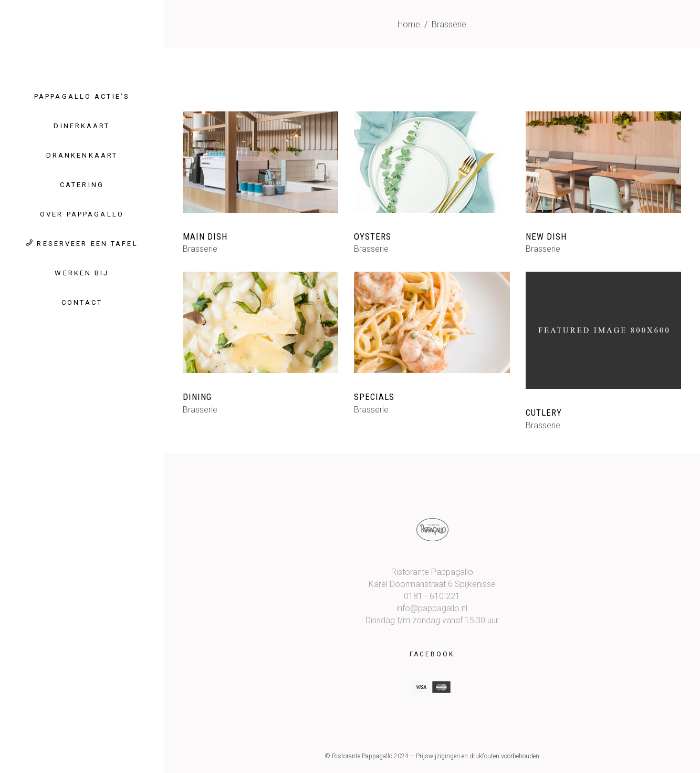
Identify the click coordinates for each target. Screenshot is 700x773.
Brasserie (200, 249)
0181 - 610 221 (432, 596)
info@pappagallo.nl (432, 608)
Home (409, 24)
